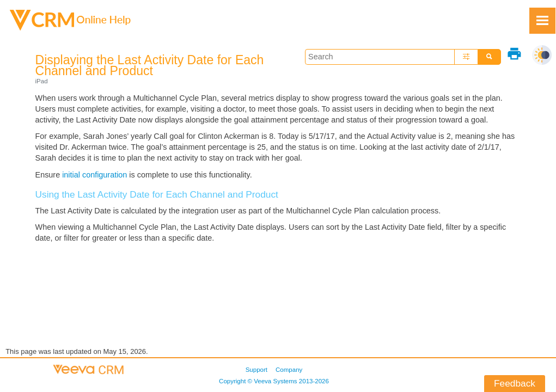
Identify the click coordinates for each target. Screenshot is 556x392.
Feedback (515, 383)
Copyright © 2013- (274, 381)
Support (256, 370)
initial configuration (94, 175)
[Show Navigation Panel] (542, 21)
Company (289, 370)
